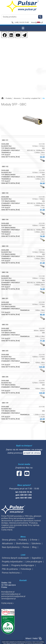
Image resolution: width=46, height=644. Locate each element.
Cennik (5, 565)
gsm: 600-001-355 (24, 495)
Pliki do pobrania (10, 569)
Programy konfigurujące (23, 565)
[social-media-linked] (23, 475)
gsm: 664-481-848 (24, 498)
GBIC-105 (5, 246)
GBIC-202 (5, 325)
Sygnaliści (36, 558)
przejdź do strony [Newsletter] (32, 453)
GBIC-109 (5, 403)
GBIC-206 (5, 377)
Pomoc (26, 547)
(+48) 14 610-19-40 (20, 22)
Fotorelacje (26, 569)
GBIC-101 (5, 140)
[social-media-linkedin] (10, 35)
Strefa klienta (22, 543)
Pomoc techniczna (11, 573)
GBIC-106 (5, 272)
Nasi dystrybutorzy (11, 547)
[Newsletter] (24, 35)
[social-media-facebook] (3, 35)
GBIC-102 (5, 166)
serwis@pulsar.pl (8, 599)
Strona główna (9, 540)
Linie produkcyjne (34, 562)
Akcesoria (17, 98)
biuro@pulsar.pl (37, 22)
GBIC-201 (5, 298)
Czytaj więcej (7, 530)
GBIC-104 (5, 220)
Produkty (9, 98)
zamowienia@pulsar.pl (11, 594)
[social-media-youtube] (17, 35)
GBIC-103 (5, 193)
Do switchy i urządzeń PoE (32, 98)
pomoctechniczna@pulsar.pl (13, 596)
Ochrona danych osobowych (15, 558)
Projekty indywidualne (12, 562)
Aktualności (7, 543)
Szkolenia (36, 543)
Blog (34, 547)
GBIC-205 (5, 351)
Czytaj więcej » (7, 603)
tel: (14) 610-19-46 (24, 492)
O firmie (34, 540)
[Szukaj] (40, 17)
